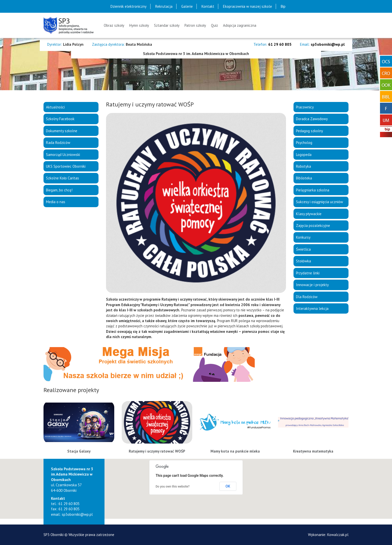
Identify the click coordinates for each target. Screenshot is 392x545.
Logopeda (304, 155)
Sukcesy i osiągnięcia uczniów (319, 202)
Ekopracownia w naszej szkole (247, 6)
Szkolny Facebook (60, 119)
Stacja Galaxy (79, 451)
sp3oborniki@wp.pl (328, 44)
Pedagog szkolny (309, 131)
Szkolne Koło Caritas (62, 178)
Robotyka (303, 166)
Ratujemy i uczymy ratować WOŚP (157, 451)
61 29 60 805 (280, 44)
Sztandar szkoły (167, 25)
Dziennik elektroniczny (128, 6)
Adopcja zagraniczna (240, 25)
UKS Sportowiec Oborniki (66, 166)
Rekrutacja (164, 6)
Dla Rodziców (307, 297)
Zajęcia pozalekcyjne (313, 226)
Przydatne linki (308, 273)
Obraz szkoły (114, 25)
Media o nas (56, 202)
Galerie (187, 6)
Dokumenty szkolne (62, 131)
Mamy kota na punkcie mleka (235, 451)
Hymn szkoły (139, 25)
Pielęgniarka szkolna (313, 190)
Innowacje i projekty (312, 285)
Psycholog (304, 143)
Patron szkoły (195, 25)
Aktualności (55, 107)
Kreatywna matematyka (313, 451)
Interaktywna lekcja (312, 308)
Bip (283, 6)
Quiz (214, 25)
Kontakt (208, 6)
